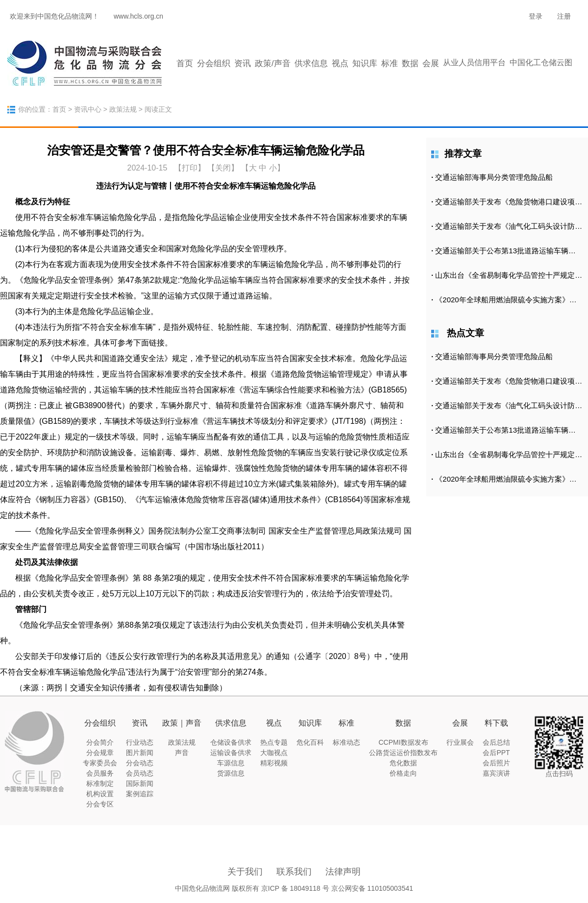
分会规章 (100, 753)
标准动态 (346, 742)
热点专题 (274, 742)
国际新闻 (140, 783)
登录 (536, 16)
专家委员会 (100, 763)
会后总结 (496, 742)
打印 (190, 168)
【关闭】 (223, 168)
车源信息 (231, 763)
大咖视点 (274, 753)
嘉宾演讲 (496, 773)
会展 (431, 63)
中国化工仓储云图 (541, 62)
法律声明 (343, 872)
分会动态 (140, 763)
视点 (340, 63)
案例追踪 (140, 794)
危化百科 (310, 742)
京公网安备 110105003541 (372, 888)
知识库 (365, 63)
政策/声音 (273, 63)
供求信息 (311, 63)
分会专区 (100, 804)
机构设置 (100, 794)
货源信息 (231, 773)
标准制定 (100, 783)
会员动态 (140, 773)
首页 (185, 63)
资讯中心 (88, 109)
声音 (182, 753)
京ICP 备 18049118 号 (295, 888)
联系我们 (294, 872)
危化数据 (403, 763)
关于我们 (245, 872)
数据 (410, 63)
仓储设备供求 (231, 742)
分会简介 (100, 742)
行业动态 (140, 742)
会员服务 (100, 773)
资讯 (243, 63)
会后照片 (496, 763)
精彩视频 (274, 763)
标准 (390, 63)
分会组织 (214, 63)
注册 (564, 16)
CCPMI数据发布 (403, 742)
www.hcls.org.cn (138, 16)
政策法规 (123, 109)
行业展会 (460, 742)
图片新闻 (140, 753)
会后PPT (496, 753)
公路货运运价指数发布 (403, 753)
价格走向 (403, 773)
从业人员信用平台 (474, 62)
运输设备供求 (231, 753)
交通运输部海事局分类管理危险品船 (494, 177)
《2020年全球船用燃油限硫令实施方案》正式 (509, 300)
